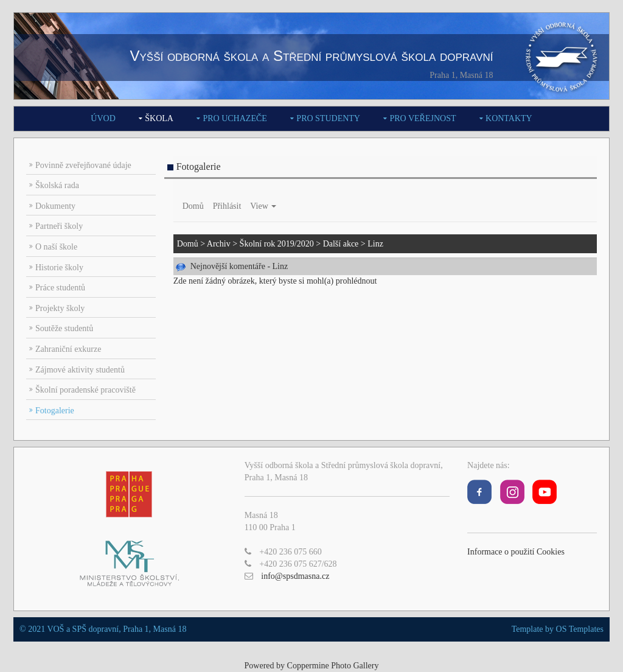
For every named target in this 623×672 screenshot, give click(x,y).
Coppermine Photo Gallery (333, 666)
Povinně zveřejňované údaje (83, 165)
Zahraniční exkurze (68, 349)
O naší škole (56, 247)
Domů (193, 206)
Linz (375, 244)
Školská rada (57, 185)
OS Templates (580, 629)
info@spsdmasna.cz (295, 576)
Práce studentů (60, 288)
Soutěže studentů (64, 328)
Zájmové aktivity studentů (80, 370)
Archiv (219, 244)
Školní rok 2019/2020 (277, 244)
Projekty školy (60, 308)
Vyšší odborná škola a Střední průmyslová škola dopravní (311, 56)
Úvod (103, 118)
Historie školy (59, 268)
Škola (159, 118)
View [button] (263, 206)
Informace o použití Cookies (516, 552)
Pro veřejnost (423, 118)
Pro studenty (328, 118)
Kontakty (509, 118)
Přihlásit (227, 206)
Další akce (341, 244)
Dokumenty (55, 206)
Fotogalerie (55, 411)
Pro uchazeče (235, 118)
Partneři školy (59, 226)
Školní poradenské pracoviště (85, 390)
